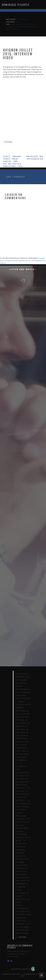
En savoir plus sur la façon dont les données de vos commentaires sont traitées (23, 260)
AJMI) (24, 77)
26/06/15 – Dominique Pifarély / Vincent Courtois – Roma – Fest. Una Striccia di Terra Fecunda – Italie (13, 161)
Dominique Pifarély (16, 5)
